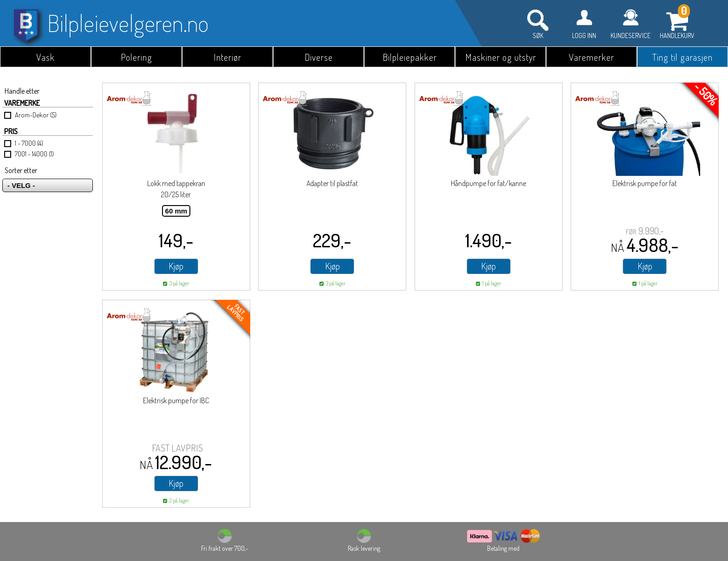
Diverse (319, 57)
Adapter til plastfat (332, 183)
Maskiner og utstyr (501, 57)
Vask (45, 57)
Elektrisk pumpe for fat (645, 183)
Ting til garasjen (682, 57)
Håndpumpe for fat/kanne (488, 183)
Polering (136, 57)
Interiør (227, 57)
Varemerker (591, 57)
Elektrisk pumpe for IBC (176, 400)
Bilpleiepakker (410, 57)
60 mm (176, 211)
